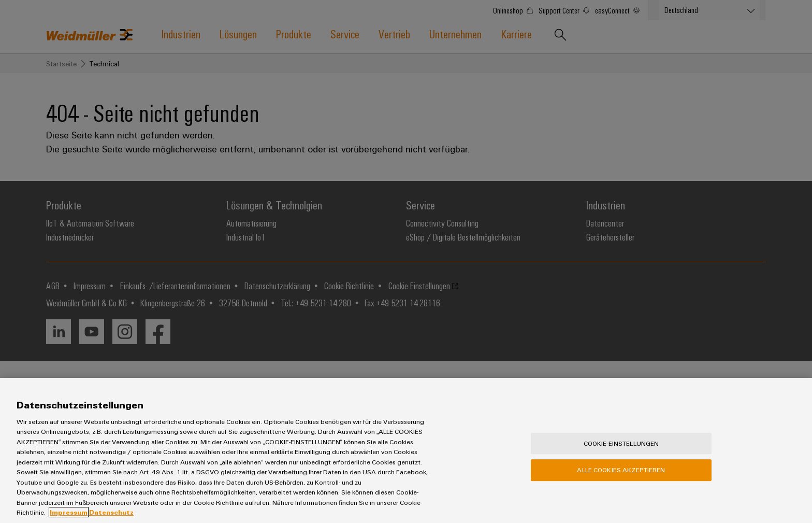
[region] (406, 450)
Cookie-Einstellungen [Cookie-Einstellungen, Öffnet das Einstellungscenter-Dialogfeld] (621, 443)
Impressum (69, 512)
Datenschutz (111, 512)
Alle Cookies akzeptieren (621, 470)
